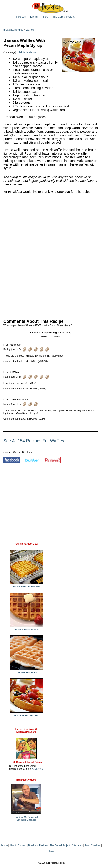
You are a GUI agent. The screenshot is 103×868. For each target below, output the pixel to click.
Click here (37, 769)
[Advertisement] (51, 255)
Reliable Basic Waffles (26, 628)
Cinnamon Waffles (26, 671)
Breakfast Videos (26, 780)
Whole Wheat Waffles (26, 714)
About (13, 845)
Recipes (21, 17)
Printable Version (28, 52)
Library (34, 17)
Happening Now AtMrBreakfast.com (26, 730)
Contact (22, 845)
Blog (45, 17)
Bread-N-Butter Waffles (26, 585)
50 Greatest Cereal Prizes (27, 762)
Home (4, 845)
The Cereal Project (63, 17)
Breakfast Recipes (13, 30)
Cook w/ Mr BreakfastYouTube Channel (26, 818)
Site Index (77, 845)
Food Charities (93, 845)
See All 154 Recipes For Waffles (34, 441)
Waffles (30, 30)
